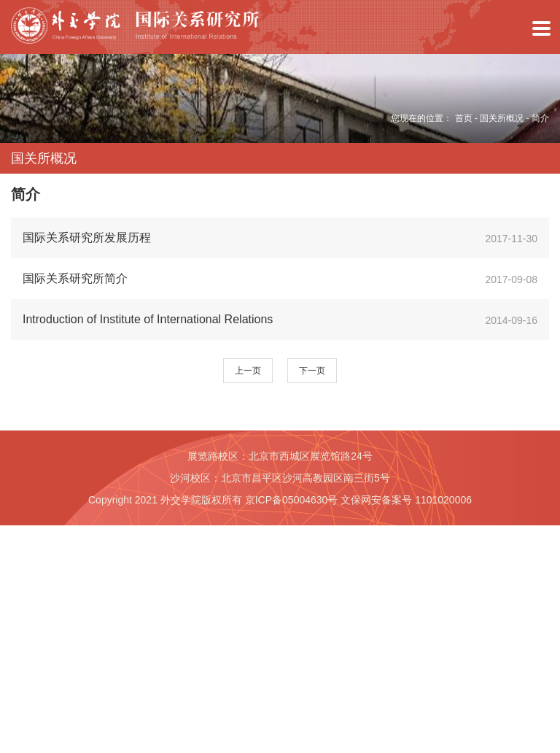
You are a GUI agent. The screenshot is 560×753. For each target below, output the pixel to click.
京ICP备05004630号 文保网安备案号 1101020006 (358, 500)
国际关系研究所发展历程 (87, 238)
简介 (540, 118)
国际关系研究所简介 (75, 278)
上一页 (248, 371)
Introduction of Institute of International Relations (148, 319)
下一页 (312, 371)
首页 (464, 118)
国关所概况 (502, 118)
